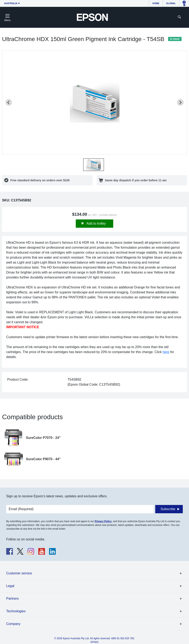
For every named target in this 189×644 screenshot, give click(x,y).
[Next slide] (180, 102)
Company (13, 624)
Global (171, 3)
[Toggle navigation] (7, 17)
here (166, 352)
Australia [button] (11, 3)
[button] (94, 165)
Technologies (16, 611)
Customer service (19, 573)
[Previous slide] (9, 102)
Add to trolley (96, 223)
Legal (10, 586)
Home (156, 3)
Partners (12, 599)
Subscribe (168, 509)
